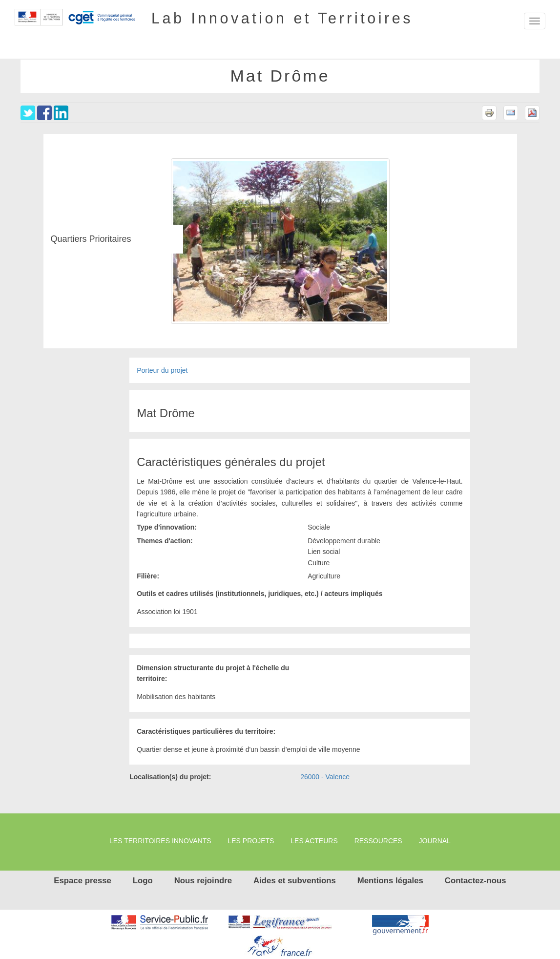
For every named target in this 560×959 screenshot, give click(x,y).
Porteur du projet (162, 370)
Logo (143, 881)
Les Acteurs (314, 841)
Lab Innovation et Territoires (282, 17)
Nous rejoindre (203, 881)
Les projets (251, 841)
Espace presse (83, 881)
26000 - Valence (325, 777)
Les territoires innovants (160, 841)
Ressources (378, 841)
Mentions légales (390, 881)
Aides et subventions (295, 881)
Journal (435, 841)
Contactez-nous (476, 881)
